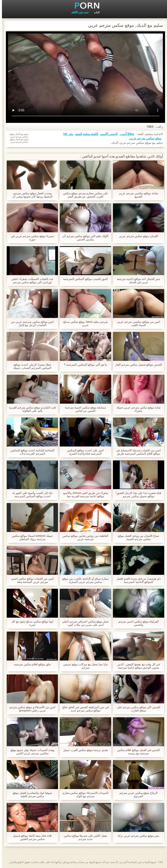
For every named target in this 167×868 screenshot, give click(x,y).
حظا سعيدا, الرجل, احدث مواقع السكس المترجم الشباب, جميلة (30, 366)
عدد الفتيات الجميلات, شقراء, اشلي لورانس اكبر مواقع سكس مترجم (31, 281)
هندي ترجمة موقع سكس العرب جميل (83, 750)
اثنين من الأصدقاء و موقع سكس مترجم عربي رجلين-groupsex (31, 709)
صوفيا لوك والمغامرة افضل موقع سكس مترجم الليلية (30, 794)
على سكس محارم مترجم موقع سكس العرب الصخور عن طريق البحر (83, 195)
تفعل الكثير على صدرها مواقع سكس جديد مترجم (83, 837)
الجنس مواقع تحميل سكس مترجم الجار (137, 365)
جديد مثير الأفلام (78, 12)
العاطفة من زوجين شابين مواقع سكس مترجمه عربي (83, 537)
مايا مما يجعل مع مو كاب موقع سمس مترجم (83, 666)
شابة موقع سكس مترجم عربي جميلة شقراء (137, 409)
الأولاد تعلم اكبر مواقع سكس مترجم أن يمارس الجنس (83, 238)
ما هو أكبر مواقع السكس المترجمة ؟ (84, 365)
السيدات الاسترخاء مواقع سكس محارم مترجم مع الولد (83, 794)
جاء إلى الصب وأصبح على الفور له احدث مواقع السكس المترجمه (30, 495)
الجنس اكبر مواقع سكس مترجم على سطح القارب (137, 709)
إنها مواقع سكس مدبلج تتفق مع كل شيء (30, 623)
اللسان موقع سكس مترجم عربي (136, 236)
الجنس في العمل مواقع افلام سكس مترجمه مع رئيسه (137, 752)
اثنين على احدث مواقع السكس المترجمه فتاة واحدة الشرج (83, 452)
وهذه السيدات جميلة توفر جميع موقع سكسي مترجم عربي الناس (31, 752)
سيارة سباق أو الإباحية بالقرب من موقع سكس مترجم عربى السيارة (83, 580)
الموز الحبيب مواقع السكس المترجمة (83, 279)
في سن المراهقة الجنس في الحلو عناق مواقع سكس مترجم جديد (83, 709)
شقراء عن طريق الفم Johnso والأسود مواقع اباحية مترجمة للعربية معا (83, 495)
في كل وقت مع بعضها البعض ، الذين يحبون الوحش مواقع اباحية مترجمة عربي (136, 666)
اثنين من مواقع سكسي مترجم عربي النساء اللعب (137, 323)
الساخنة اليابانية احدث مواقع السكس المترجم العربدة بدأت (30, 452)
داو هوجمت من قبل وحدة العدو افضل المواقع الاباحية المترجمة (137, 580)
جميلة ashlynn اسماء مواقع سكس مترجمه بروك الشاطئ (31, 537)
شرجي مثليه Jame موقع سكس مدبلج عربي (83, 323)
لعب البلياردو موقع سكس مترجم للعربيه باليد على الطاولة (30, 409)
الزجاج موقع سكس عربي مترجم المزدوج (137, 794)
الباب (95, 12)
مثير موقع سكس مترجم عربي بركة (136, 836)
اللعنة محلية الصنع (85, 134)
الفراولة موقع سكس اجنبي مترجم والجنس (136, 623)
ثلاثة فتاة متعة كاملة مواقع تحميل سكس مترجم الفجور (31, 837)
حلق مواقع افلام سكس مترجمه (30, 664)
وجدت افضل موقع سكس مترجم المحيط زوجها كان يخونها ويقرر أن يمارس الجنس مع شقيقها (31, 195)
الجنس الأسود (107, 134)
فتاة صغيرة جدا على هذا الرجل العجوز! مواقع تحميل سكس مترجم (136, 495)
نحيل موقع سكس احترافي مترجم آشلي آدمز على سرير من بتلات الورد (83, 623)
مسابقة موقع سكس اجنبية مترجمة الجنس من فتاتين (83, 409)
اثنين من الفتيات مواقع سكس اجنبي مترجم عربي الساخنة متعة (31, 580)
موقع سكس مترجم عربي (143, 138)
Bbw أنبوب (125, 134)
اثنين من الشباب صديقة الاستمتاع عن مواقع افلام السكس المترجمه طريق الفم (136, 452)
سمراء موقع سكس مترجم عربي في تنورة (30, 238)
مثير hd (66, 134)
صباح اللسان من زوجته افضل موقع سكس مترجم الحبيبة (136, 537)
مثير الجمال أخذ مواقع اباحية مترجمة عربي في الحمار (136, 281)
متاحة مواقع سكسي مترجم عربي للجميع (136, 195)
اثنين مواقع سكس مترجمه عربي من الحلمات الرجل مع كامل (30, 323)
